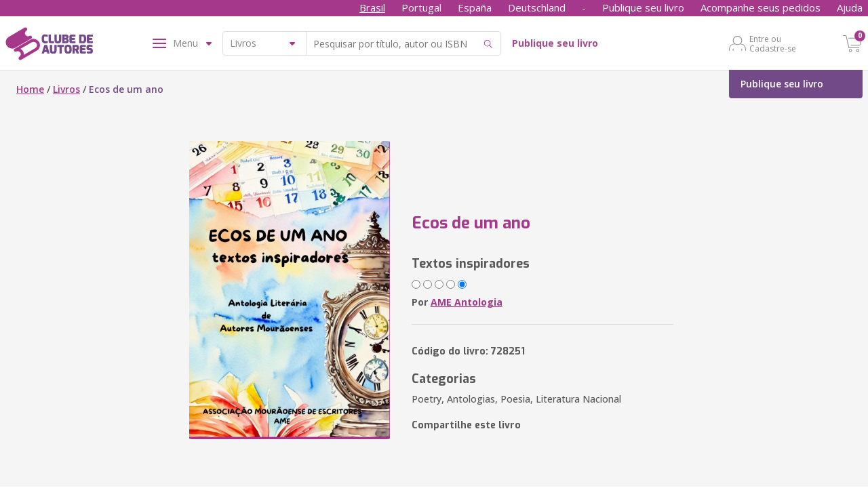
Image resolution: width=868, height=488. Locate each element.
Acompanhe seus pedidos (761, 7)
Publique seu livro (643, 7)
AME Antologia (467, 302)
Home (30, 89)
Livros (66, 89)
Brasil (372, 7)
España (475, 7)
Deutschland (537, 7)
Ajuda (850, 7)
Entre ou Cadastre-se (773, 43)
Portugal (421, 7)
